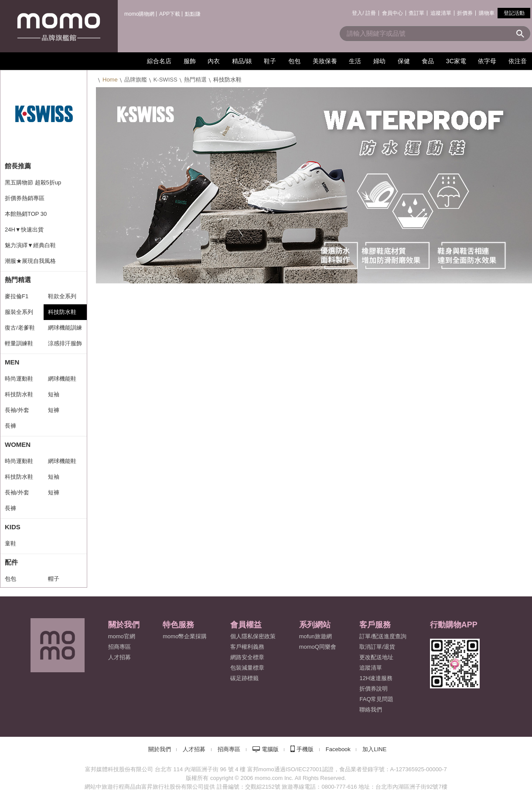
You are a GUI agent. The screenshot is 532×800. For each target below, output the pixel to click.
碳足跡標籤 (244, 678)
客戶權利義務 (247, 647)
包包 (10, 579)
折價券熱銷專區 (25, 198)
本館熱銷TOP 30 (26, 214)
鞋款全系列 (62, 296)
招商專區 (119, 647)
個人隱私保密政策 (253, 636)
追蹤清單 (441, 13)
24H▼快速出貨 (24, 230)
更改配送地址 (376, 657)
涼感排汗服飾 (65, 343)
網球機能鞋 (62, 379)
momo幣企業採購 (185, 636)
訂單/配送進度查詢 (383, 636)
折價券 (465, 13)
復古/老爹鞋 (20, 328)
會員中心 (392, 13)
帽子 (54, 579)
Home (110, 80)
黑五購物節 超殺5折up (33, 182)
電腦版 (270, 749)
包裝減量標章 (247, 668)
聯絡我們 (371, 710)
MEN (12, 362)
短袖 (54, 394)
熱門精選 (195, 80)
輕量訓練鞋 (19, 343)
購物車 (487, 13)
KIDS (13, 527)
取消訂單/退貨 (377, 647)
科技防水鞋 (62, 312)
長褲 (10, 426)
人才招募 (194, 749)
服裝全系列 (19, 312)
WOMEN (18, 444)
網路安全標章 (247, 657)
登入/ (358, 13)
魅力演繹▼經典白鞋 (30, 245)
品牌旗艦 (136, 80)
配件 (11, 562)
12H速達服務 (376, 678)
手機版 (305, 749)
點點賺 (193, 14)
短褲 (54, 410)
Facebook (338, 749)
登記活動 (514, 13)
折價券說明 (373, 689)
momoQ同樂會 (318, 647)
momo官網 (122, 636)
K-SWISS (165, 80)
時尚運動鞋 (19, 379)
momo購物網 (139, 14)
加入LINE (374, 749)
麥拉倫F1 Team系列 (17, 299)
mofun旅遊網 (315, 636)
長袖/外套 (17, 410)
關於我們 (160, 749)
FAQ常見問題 (376, 699)
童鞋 (10, 543)
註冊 (371, 13)
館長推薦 (18, 166)
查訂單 (416, 13)
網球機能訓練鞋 (65, 330)
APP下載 (170, 14)
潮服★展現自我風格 (30, 261)
